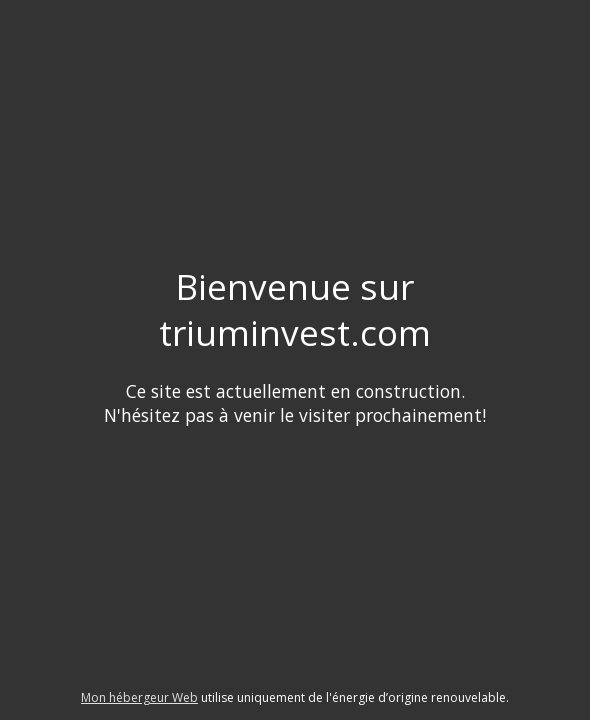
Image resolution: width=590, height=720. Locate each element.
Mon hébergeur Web (139, 697)
